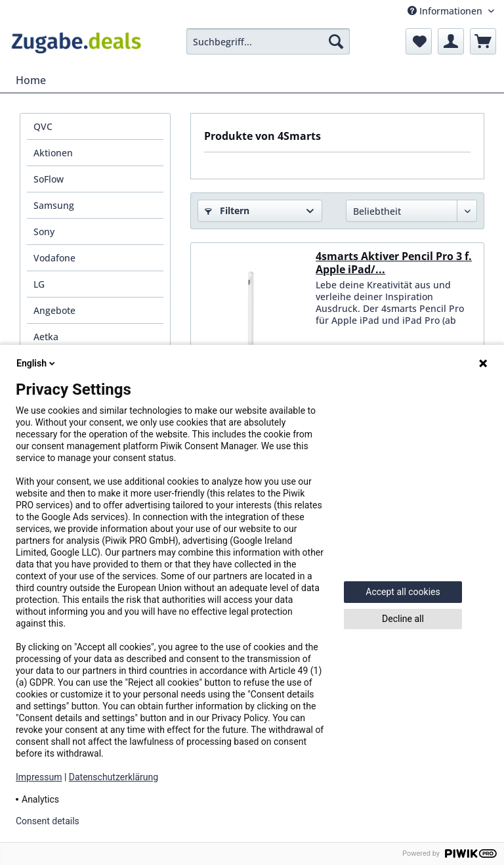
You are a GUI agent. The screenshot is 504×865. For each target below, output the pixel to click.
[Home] (31, 80)
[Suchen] (336, 41)
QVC (43, 126)
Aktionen (53, 153)
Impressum (39, 777)
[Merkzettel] (419, 41)
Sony (44, 232)
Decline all (403, 619)
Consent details (48, 821)
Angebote (54, 310)
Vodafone (54, 258)
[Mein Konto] (451, 41)
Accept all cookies (403, 592)
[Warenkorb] (483, 41)
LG (39, 284)
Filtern (227, 211)
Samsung (54, 205)
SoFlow (49, 179)
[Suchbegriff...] (268, 41)
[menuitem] (268, 41)
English (37, 363)
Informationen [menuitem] (446, 11)
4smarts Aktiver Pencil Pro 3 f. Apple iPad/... (394, 263)
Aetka (46, 337)
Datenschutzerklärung (114, 777)
